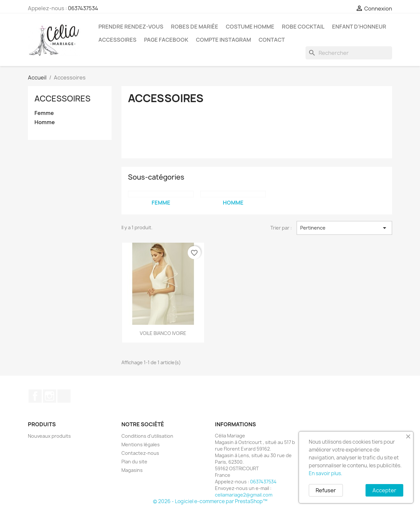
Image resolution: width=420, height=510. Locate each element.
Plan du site (134, 462)
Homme (45, 122)
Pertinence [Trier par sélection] (344, 228)
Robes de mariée (195, 27)
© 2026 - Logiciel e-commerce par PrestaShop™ (210, 501)
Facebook (35, 396)
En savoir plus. (325, 473)
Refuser (326, 490)
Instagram (50, 396)
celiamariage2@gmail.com (244, 495)
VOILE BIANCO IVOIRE (163, 333)
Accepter (384, 490)
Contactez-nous (140, 453)
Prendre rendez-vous (131, 27)
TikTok (64, 396)
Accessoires (117, 40)
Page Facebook (166, 40)
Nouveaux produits (49, 436)
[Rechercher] (349, 53)
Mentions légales (141, 444)
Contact (272, 40)
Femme (44, 113)
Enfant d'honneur (359, 27)
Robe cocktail (303, 27)
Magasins (132, 470)
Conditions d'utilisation (147, 436)
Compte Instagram (223, 40)
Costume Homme (250, 27)
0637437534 (83, 8)
